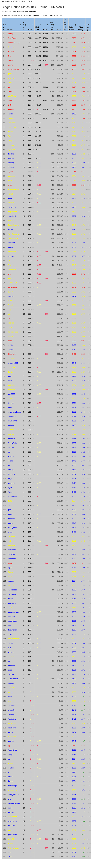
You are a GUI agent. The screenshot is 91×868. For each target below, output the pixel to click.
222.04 (31, 172)
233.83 (31, 292)
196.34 (31, 661)
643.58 (38, 47)
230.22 (31, 305)
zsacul (10, 643)
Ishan (10, 577)
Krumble (11, 403)
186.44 (31, 554)
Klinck (10, 92)
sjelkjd (10, 194)
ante (9, 278)
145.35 (31, 523)
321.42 (38, 60)
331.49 (38, 136)
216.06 (31, 390)
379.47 (38, 127)
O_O (10, 105)
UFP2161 (12, 688)
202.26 (31, 501)
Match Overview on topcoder (24, 11)
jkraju (10, 857)
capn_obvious (13, 794)
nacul (10, 381)
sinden (10, 532)
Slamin (11, 572)
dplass (10, 781)
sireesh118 (12, 790)
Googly (11, 305)
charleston (12, 416)
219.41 (31, 132)
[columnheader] (4, 25)
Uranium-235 (13, 363)
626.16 (38, 69)
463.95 (46, 34)
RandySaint (12, 443)
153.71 (31, 639)
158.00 (31, 630)
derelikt (11, 154)
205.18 (31, 474)
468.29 (46, 56)
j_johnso (11, 657)
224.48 (31, 323)
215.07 (31, 163)
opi (9, 465)
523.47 (38, 43)
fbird (9, 625)
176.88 (31, 666)
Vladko (11, 114)
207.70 (31, 238)
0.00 (32, 60)
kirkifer (10, 345)
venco (10, 60)
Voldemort (12, 559)
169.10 (31, 603)
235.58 (31, 278)
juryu (10, 399)
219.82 (31, 52)
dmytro (11, 372)
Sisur (10, 670)
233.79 (31, 296)
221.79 (31, 590)
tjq (9, 746)
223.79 (31, 332)
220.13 (31, 354)
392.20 (38, 140)
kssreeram (12, 127)
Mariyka (11, 683)
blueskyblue (13, 621)
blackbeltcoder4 (14, 639)
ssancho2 (12, 359)
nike (9, 648)
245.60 (31, 252)
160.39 (31, 625)
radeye (11, 65)
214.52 (31, 403)
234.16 (31, 287)
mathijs (11, 34)
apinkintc (11, 243)
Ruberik (11, 47)
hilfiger (10, 843)
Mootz (10, 563)
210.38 (31, 425)
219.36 (31, 367)
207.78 (31, 434)
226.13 (31, 572)
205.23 (31, 243)
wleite (10, 180)
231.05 (31, 87)
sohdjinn (11, 768)
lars (9, 274)
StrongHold (12, 528)
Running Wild (13, 283)
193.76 (31, 528)
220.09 (31, 359)
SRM (8, 1)
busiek (10, 523)
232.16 (31, 118)
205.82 (31, 127)
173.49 (31, 585)
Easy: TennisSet (25, 15)
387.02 (46, 118)
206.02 (31, 114)
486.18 (46, 43)
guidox (10, 732)
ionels (10, 634)
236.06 (31, 274)
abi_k (10, 479)
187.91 (31, 145)
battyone (11, 545)
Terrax (10, 461)
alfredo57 (12, 710)
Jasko (10, 492)
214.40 (31, 207)
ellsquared (12, 737)
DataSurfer (12, 594)
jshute (10, 185)
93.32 (31, 683)
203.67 (31, 492)
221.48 (31, 345)
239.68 (31, 47)
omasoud (11, 176)
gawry (10, 830)
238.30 (31, 185)
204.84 (31, 247)
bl (8, 772)
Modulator (12, 270)
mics (10, 314)
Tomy (10, 140)
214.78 (31, 176)
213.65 (31, 92)
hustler (10, 777)
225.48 (31, 56)
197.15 (31, 105)
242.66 (31, 109)
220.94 (31, 350)
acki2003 (11, 394)
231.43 (31, 563)
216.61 (31, 381)
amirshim (11, 385)
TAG (10, 261)
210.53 (31, 230)
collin (10, 697)
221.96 (31, 341)
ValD (10, 541)
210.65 (31, 225)
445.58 (46, 47)
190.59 (31, 545)
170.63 (31, 594)
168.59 (31, 372)
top (3, 1)
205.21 (31, 465)
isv (9, 759)
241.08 (31, 180)
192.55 (31, 536)
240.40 (31, 34)
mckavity (11, 826)
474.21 (46, 60)
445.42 (38, 96)
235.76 (31, 78)
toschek (11, 674)
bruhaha (11, 425)
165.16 (31, 621)
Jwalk (10, 301)
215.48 (31, 203)
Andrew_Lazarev (15, 848)
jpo (9, 452)
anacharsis (12, 603)
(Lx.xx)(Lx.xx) (13, 225)
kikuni (10, 701)
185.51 (31, 559)
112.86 (31, 670)
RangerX (11, 474)
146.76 (31, 514)
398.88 (38, 123)
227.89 (31, 65)
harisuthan (12, 550)
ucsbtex (11, 599)
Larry (10, 83)
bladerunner (13, 287)
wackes (11, 323)
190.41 (31, 265)
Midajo (10, 754)
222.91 (31, 336)
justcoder (11, 706)
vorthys (11, 118)
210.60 (31, 421)
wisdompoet (13, 817)
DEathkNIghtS (13, 430)
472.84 (38, 105)
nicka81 (11, 839)
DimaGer (11, 554)
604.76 (38, 38)
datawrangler (13, 630)
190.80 (31, 541)
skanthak (11, 367)
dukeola (11, 812)
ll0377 (10, 505)
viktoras (11, 145)
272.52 (38, 145)
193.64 (31, 261)
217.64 (31, 140)
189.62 (31, 154)
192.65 (31, 532)
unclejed (11, 741)
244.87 (31, 83)
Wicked (11, 447)
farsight (11, 158)
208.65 (31, 234)
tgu (9, 661)
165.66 (31, 617)
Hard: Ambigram (55, 15)
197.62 (31, 510)
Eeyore (11, 350)
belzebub (11, 483)
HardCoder (12, 207)
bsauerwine (12, 421)
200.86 (31, 123)
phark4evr (12, 728)
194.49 (31, 256)
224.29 (31, 194)
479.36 (46, 38)
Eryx (10, 56)
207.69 (31, 439)
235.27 (31, 283)
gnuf (9, 510)
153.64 (31, 643)
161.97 (31, 216)
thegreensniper (14, 803)
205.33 (31, 461)
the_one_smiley (14, 332)
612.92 (38, 52)
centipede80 (13, 238)
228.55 (31, 314)
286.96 (38, 114)
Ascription (12, 719)
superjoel (11, 434)
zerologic (11, 714)
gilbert (10, 763)
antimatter (12, 252)
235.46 (31, 69)
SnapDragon (13, 38)
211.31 (31, 416)
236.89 (31, 136)
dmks (10, 501)
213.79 (31, 212)
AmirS (10, 336)
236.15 (31, 190)
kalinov (11, 292)
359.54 (46, 109)
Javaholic (12, 617)
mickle (10, 132)
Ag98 (10, 487)
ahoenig (11, 163)
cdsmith (11, 296)
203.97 (31, 483)
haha (10, 341)
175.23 (31, 581)
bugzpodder (13, 212)
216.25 (31, 385)
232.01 (31, 301)
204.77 (31, 479)
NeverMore (12, 821)
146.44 (31, 657)
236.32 (31, 270)
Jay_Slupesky (13, 234)
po (9, 87)
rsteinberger (13, 786)
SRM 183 (16, 1)
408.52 (46, 100)
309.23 (38, 83)
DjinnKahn (12, 354)
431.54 (46, 52)
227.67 (31, 318)
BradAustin (12, 496)
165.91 (31, 608)
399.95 (38, 92)
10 (24, 167)
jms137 (11, 318)
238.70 (31, 149)
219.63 (31, 363)
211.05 (31, 167)
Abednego (12, 78)
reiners (11, 514)
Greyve (11, 265)
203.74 (31, 487)
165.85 (31, 612)
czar (9, 852)
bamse (10, 247)
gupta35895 (13, 835)
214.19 (31, 407)
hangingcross (13, 612)
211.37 (31, 412)
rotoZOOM (12, 96)
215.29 (31, 394)
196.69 (31, 519)
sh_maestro (12, 590)
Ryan (10, 136)
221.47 (31, 158)
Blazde (11, 230)
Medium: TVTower (40, 15)
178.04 (31, 568)
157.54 (31, 634)
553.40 (38, 78)
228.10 (31, 100)
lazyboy (11, 585)
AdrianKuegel (13, 69)
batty (10, 407)
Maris (10, 100)
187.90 (31, 550)
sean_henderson (15, 412)
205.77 (31, 456)
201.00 (31, 505)
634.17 (38, 34)
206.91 (31, 443)
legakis (11, 172)
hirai (9, 799)
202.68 (31, 496)
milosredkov (13, 723)
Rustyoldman (13, 679)
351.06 (38, 132)
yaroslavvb (12, 216)
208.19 (31, 430)
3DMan (11, 456)
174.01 (31, 198)
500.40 (46, 87)
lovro (10, 327)
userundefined (13, 190)
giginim (11, 652)
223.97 (31, 327)
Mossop (11, 692)
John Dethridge (14, 43)
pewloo (11, 808)
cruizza (11, 221)
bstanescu (12, 52)
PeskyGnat (12, 750)
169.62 (31, 599)
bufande (11, 581)
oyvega (11, 470)
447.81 (38, 65)
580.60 (38, 74)
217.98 (31, 376)
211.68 (31, 96)
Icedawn (11, 256)
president (11, 666)
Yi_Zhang (12, 149)
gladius (11, 74)
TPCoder (11, 536)
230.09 (31, 74)
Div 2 (30, 1)
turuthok (11, 203)
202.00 (38, 149)
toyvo (10, 568)
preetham (12, 519)
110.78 (31, 674)
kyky (10, 310)
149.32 (31, 652)
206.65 (31, 447)
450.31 (38, 56)
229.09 (31, 310)
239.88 (31, 43)
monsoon (11, 390)
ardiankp (11, 439)
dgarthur (11, 109)
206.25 (31, 452)
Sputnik (11, 167)
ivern (10, 608)
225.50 (31, 577)
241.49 (31, 38)
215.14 (31, 399)
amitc (10, 376)
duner (10, 198)
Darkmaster (12, 123)
